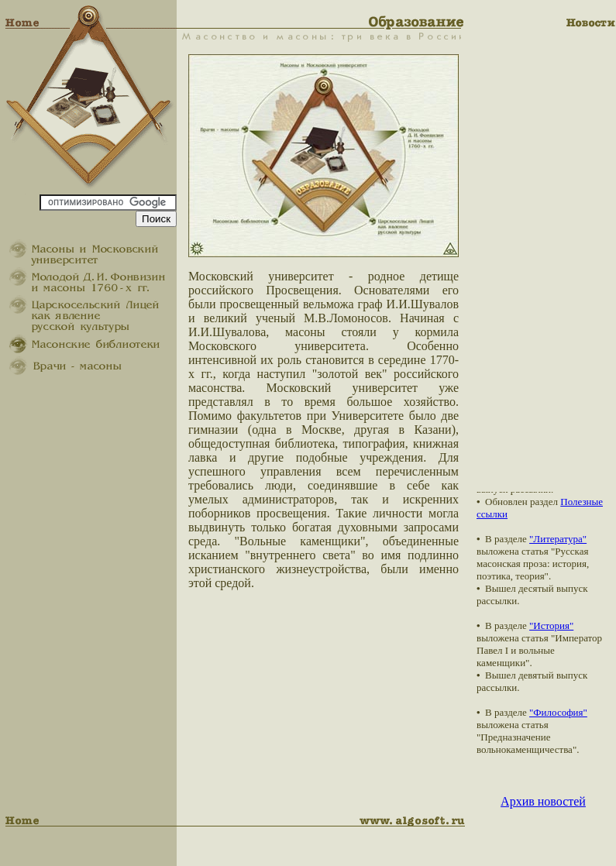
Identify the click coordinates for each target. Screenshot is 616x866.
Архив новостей (543, 801)
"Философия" (558, 712)
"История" (551, 625)
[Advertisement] (546, 259)
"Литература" (558, 539)
